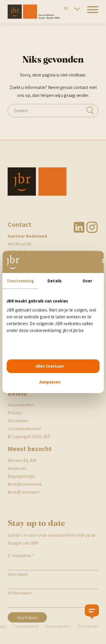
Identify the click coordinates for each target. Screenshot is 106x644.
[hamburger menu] (91, 13)
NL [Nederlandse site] (66, 8)
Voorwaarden (58, 626)
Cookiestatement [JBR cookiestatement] (24, 429)
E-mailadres (21, 555)
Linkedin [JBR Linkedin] (79, 227)
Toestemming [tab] (20, 281)
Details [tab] (55, 281)
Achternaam (20, 593)
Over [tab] (87, 281)
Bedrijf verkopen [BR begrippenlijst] (23, 492)
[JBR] (34, 17)
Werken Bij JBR (22, 460)
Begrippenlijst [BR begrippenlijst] (21, 476)
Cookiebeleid (26, 626)
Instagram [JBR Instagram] (92, 227)
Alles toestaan (50, 366)
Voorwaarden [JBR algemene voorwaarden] (20, 405)
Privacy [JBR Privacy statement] (15, 413)
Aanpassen (50, 382)
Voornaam (18, 574)
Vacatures (17, 468)
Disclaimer (18, 421)
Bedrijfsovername (25, 484)
